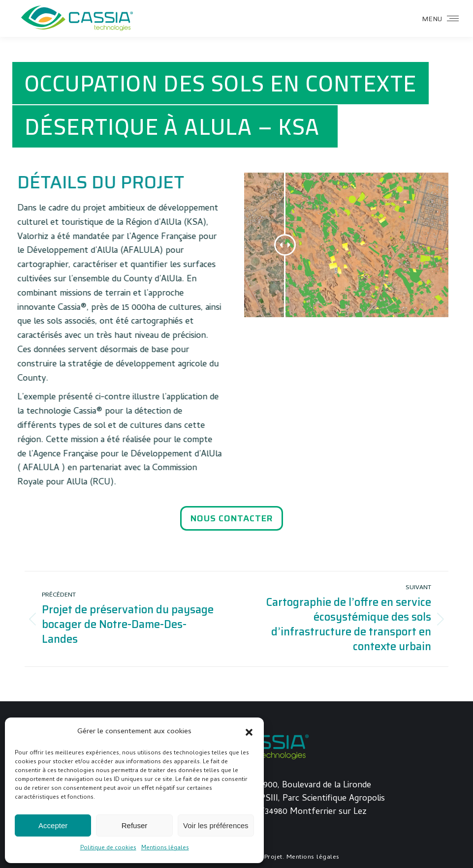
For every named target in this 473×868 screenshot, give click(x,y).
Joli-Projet (266, 857)
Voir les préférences (216, 825)
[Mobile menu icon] (440, 19)
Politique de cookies (108, 848)
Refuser (135, 825)
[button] (249, 732)
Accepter (53, 825)
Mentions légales (165, 848)
